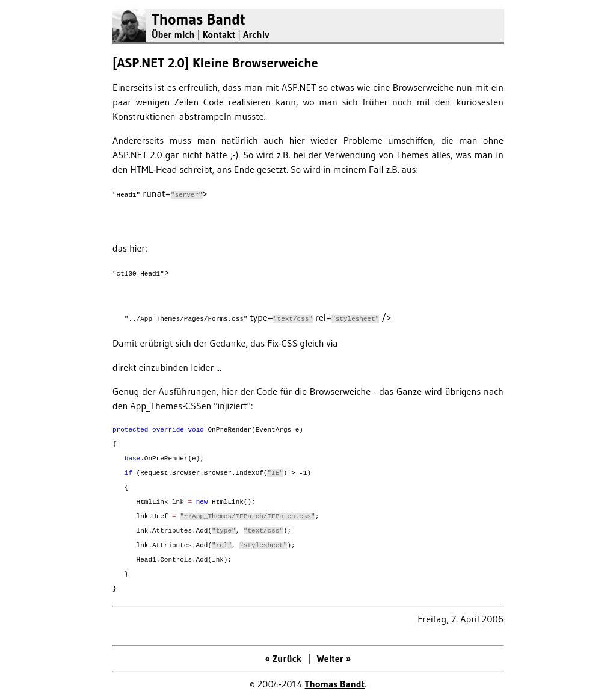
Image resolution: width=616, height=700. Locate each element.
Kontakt (219, 34)
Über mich (173, 34)
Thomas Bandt (199, 20)
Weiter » (334, 658)
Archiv (256, 34)
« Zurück (284, 658)
